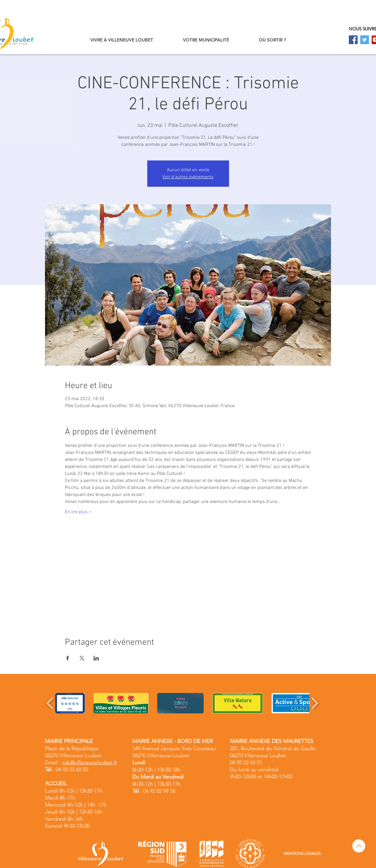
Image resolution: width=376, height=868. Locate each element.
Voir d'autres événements (188, 177)
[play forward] (315, 703)
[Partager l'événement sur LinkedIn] (96, 658)
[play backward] (50, 703)
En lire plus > (78, 512)
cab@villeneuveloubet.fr (90, 762)
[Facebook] (353, 40)
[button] (122, 40)
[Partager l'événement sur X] (82, 658)
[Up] (359, 846)
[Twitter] (365, 40)
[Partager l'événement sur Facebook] (68, 658)
